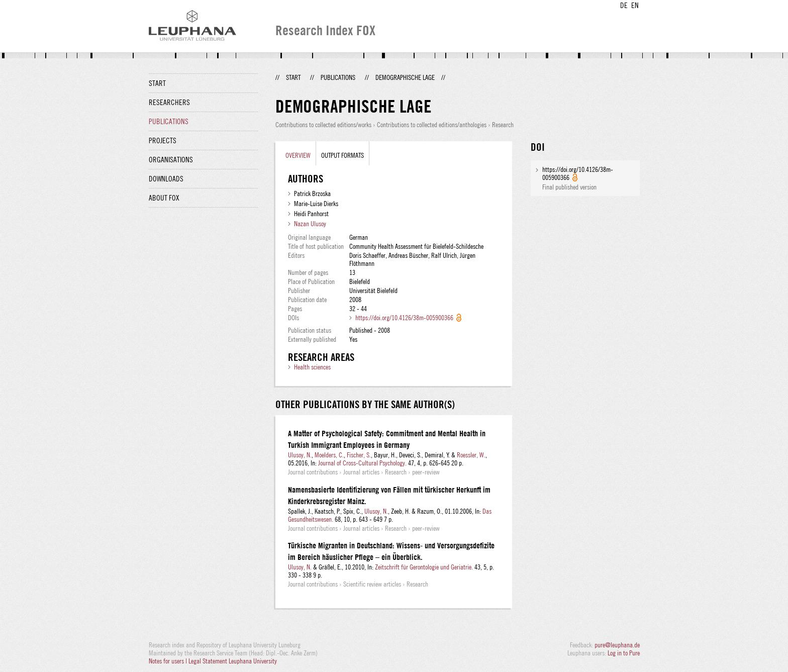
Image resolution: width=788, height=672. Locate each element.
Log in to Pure (624, 653)
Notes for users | (169, 661)
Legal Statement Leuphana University (233, 661)
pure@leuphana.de (617, 645)
